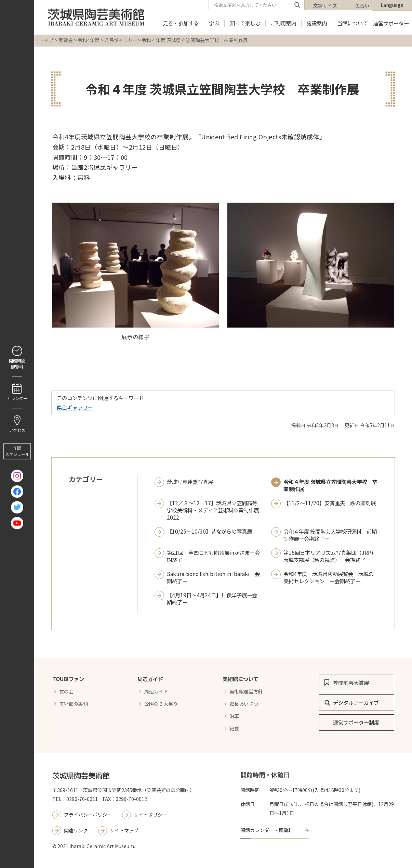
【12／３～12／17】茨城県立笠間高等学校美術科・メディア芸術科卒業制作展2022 (213, 510)
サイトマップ (124, 830)
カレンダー (17, 398)
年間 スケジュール (17, 451)
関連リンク (76, 830)
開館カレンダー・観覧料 (267, 830)
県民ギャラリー (121, 40)
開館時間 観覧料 (17, 364)
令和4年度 (89, 40)
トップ (46, 40)
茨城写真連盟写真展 (190, 482)
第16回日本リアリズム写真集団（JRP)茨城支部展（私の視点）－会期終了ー (328, 556)
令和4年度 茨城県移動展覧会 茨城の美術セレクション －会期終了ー (329, 577)
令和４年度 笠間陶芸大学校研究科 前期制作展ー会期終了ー (330, 535)
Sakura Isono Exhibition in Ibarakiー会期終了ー (213, 577)
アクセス (17, 430)
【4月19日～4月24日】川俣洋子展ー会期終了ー (212, 599)
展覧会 (66, 40)
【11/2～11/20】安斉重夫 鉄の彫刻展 (330, 503)
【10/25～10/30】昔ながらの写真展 (209, 531)
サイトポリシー (150, 815)
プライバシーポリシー (88, 815)
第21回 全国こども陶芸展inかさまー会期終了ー (213, 556)
